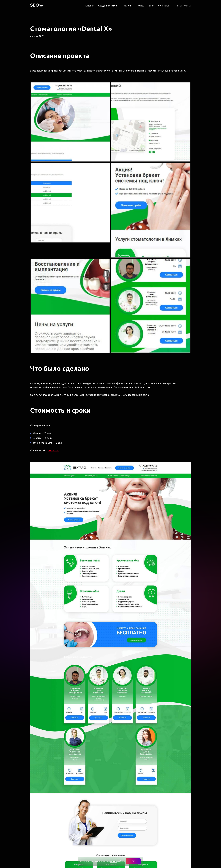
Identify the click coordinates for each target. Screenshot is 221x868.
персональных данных (144, 820)
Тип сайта (132, 761)
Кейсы (141, 6)
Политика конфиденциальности (123, 856)
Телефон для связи (138, 789)
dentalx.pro (54, 255)
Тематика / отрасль (138, 775)
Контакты (163, 6)
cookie (114, 861)
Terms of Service (144, 827)
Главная (90, 6)
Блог (151, 6)
